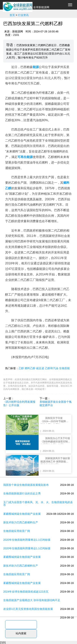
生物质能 (64, 368)
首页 (12, 15)
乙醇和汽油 (52, 368)
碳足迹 (40, 368)
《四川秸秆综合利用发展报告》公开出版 (19, 403)
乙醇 (21, 368)
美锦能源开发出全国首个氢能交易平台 (56, 403)
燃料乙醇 (30, 368)
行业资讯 (23, 15)
